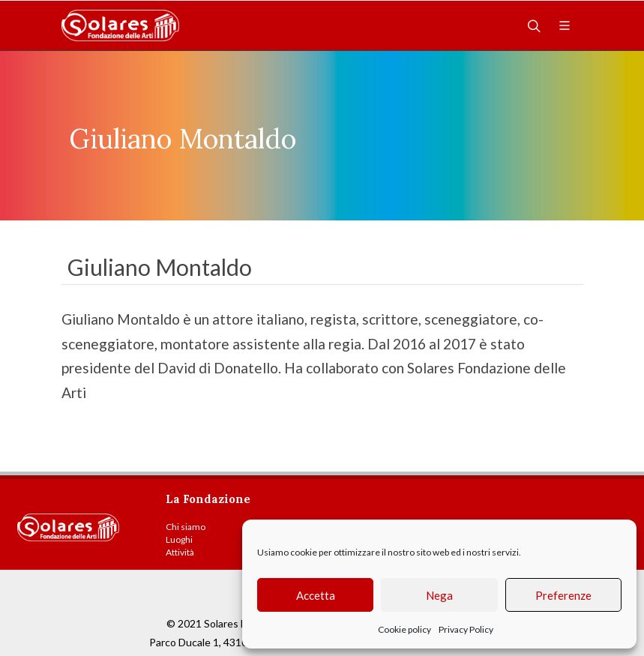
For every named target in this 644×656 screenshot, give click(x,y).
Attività (180, 552)
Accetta (316, 595)
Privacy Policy (466, 629)
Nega (439, 595)
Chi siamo (186, 527)
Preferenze (563, 595)
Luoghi (179, 539)
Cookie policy (404, 629)
